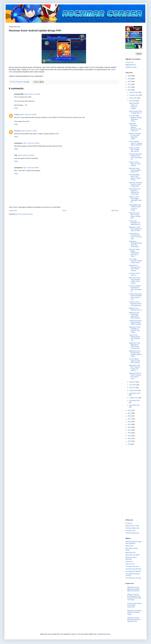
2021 (130, 430)
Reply (16, 108)
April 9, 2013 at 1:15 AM (29, 131)
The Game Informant (132, 566)
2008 (130, 76)
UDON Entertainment (132, 533)
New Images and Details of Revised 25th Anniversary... (134, 191)
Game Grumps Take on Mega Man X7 (135, 112)
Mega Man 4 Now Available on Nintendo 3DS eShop (135, 330)
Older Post (115, 211)
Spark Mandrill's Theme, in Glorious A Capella (134, 106)
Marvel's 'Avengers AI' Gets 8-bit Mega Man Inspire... (135, 136)
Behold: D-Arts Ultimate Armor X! (136, 309)
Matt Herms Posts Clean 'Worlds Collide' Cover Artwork (135, 280)
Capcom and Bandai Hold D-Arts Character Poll (135, 338)
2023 (130, 436)
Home (64, 211)
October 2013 (134, 398)
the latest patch (34, 70)
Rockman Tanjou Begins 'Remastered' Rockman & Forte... (134, 253)
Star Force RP (130, 564)
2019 (130, 424)
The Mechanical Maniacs (133, 569)
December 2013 (135, 405)
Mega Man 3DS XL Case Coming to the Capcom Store (135, 376)
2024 (130, 438)
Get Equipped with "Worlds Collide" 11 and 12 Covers (135, 207)
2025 (130, 441)
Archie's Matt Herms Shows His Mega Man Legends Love (136, 297)
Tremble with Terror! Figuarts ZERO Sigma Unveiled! (135, 322)
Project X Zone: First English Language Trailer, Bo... (135, 199)
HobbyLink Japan (131, 67)
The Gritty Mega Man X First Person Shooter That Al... (135, 177)
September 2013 (135, 393)
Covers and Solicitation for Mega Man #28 (135, 223)
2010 (130, 81)
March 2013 (133, 98)
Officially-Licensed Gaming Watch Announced (133, 589)
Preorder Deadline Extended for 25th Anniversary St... (135, 288)
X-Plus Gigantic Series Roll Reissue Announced (134, 605)
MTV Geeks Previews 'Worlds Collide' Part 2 (135, 261)
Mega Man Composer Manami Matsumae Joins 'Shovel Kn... (135, 127)
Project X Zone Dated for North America (135, 164)
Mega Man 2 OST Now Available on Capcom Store (135, 229)
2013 (130, 90)
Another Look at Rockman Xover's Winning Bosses (135, 304)
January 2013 (134, 92)
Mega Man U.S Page (132, 526)
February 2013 (134, 95)
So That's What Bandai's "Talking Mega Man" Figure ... (135, 118)
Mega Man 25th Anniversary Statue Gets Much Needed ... (135, 315)
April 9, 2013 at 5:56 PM (31, 168)
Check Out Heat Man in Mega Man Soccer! (134, 149)
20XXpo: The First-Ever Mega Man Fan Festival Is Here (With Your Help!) (134, 597)
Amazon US (129, 62)
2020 (130, 427)
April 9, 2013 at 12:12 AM (32, 94)
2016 (130, 416)
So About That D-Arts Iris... (135, 274)
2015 (130, 413)
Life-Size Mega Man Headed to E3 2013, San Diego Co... (135, 157)
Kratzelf (17, 115)
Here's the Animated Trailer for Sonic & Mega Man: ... (136, 184)
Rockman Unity (130, 530)
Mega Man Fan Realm (133, 555)
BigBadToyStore (131, 65)
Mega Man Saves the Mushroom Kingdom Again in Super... (135, 354)
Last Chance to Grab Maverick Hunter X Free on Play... (135, 236)
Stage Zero (129, 562)
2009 (130, 79)
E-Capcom (129, 523)
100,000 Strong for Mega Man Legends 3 (133, 542)
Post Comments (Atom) (25, 214)
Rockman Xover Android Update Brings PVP (135, 170)
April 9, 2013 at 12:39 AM (28, 115)
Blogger (108, 634)
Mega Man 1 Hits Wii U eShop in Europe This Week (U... (135, 368)
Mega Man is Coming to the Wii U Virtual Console (134, 268)
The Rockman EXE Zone (133, 578)
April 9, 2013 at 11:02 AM (31, 143)
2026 (130, 444)
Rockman (17, 131)
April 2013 (133, 101)
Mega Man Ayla (130, 552)
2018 (130, 422)
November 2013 (135, 401)
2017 (130, 419)
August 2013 (134, 390)
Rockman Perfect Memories (131, 558)
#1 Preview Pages (134, 612)
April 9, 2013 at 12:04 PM (26, 155)
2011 (130, 84)
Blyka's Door (130, 546)
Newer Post (13, 211)
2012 (130, 87)
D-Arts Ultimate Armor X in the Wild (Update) (134, 361)
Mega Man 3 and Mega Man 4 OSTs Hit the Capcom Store (134, 346)
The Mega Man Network (133, 571)
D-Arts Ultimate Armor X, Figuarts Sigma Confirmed (136, 143)
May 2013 (133, 382)
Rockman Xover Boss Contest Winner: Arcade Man (135, 215)
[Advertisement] (134, 482)
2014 (130, 410)
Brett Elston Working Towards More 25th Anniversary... (135, 244)
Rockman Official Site (132, 528)
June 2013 (133, 385)
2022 (130, 433)
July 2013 (133, 388)
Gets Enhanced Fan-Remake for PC (134, 619)
